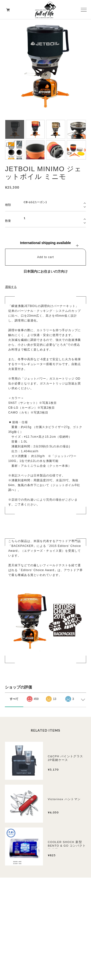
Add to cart (45, 257)
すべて (14, 699)
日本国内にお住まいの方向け (46, 271)
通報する (11, 287)
